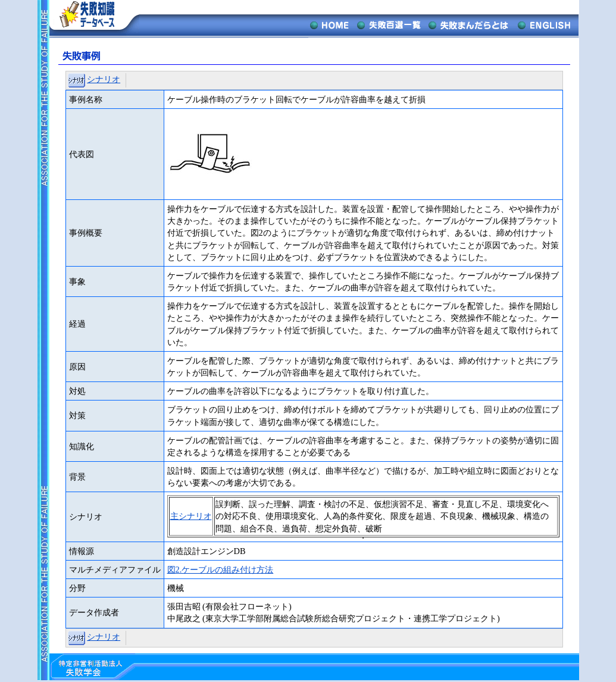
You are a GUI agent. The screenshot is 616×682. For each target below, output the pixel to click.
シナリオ (104, 79)
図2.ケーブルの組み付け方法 (221, 570)
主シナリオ (191, 516)
